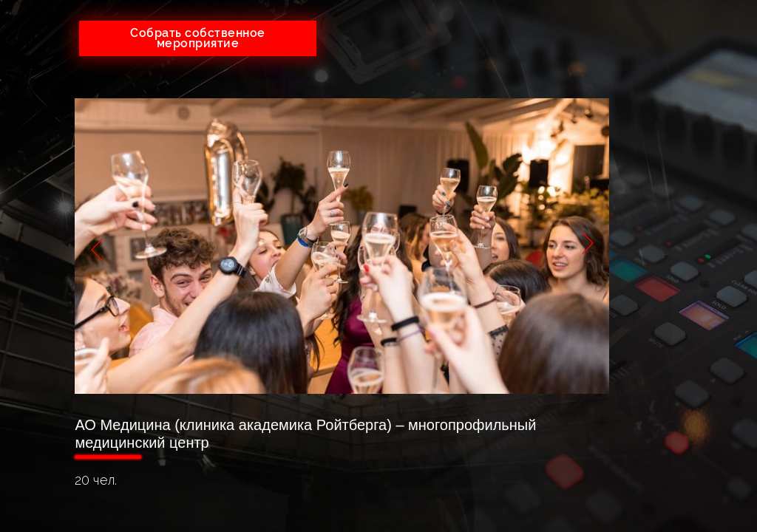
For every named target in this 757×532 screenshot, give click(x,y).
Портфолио (676, 170)
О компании (676, 110)
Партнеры (676, 199)
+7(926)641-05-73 (410, 33)
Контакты (676, 258)
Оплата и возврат (676, 229)
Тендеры (676, 140)
